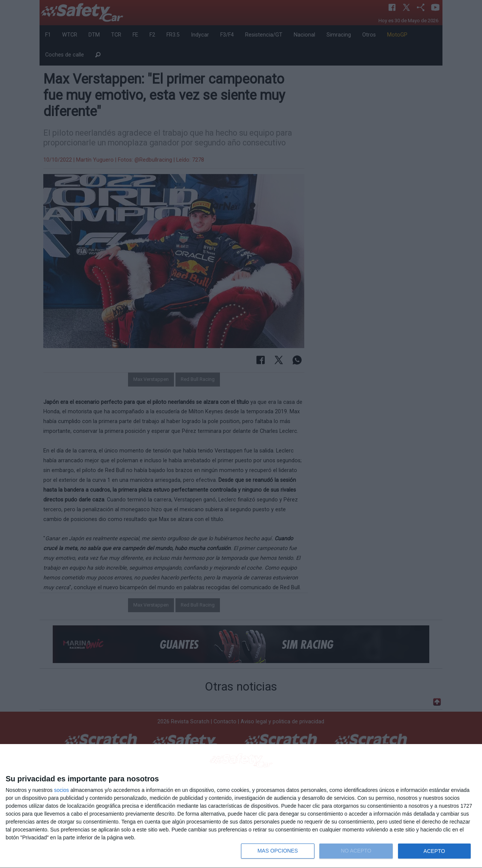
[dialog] (241, 806)
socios (61, 790)
